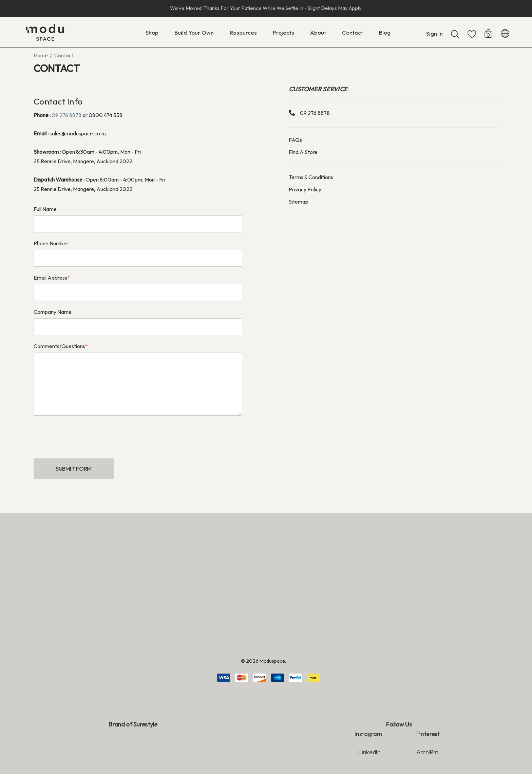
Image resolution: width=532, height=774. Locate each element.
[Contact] (353, 32)
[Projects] (284, 32)
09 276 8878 (66, 115)
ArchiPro (427, 752)
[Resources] (243, 34)
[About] (318, 34)
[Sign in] (434, 30)
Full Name (45, 209)
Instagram (368, 734)
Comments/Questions (61, 346)
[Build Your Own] (194, 34)
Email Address (52, 278)
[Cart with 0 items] (488, 30)
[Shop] (152, 34)
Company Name (53, 312)
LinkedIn (370, 752)
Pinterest (428, 734)
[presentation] (85, 434)
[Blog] (385, 32)
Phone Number (51, 243)
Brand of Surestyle (133, 724)
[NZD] (505, 32)
